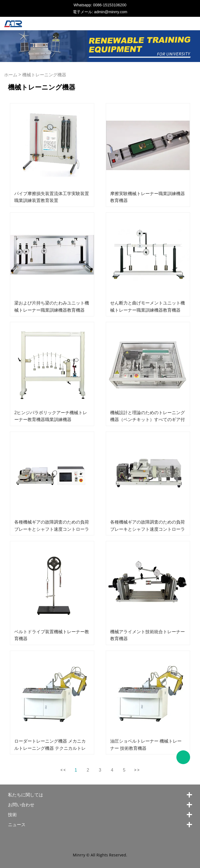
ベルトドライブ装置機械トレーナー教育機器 (52, 635)
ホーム (11, 75)
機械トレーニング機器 (44, 75)
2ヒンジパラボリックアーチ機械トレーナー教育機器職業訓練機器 (51, 416)
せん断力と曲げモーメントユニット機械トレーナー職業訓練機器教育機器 (148, 306)
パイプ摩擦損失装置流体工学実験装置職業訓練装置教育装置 (52, 197)
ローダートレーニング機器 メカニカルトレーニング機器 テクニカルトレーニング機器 (50, 748)
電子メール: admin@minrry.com (100, 12)
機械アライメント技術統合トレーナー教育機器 (148, 635)
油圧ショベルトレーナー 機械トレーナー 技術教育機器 (146, 744)
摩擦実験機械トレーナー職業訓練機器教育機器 (148, 197)
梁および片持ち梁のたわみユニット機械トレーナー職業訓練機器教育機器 (52, 306)
